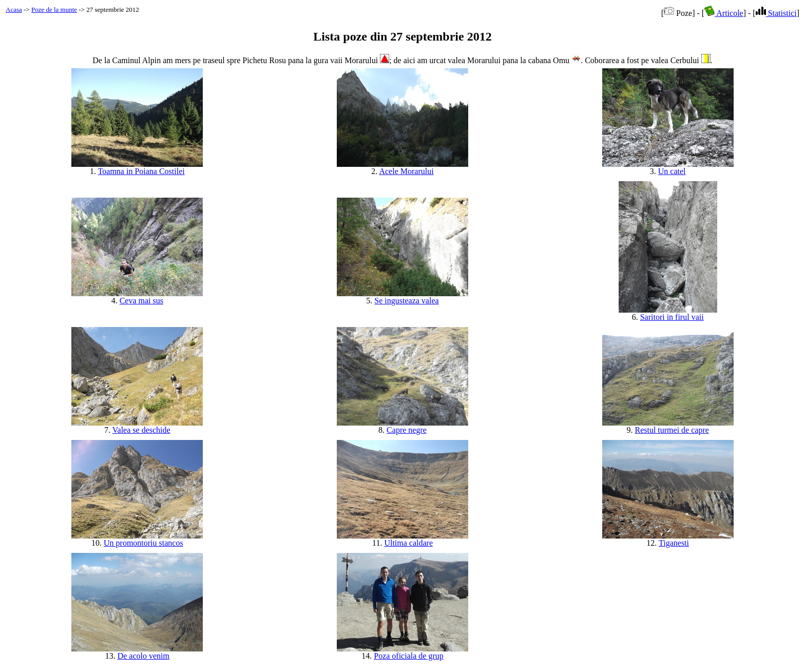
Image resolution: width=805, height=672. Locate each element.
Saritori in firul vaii (672, 317)
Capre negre (407, 430)
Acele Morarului (406, 171)
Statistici (776, 13)
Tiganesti (674, 543)
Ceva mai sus (141, 301)
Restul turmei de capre (672, 430)
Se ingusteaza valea (406, 301)
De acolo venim (143, 656)
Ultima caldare (408, 543)
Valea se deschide (141, 430)
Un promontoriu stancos (143, 543)
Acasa (14, 9)
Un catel (672, 171)
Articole (724, 13)
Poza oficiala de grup (409, 656)
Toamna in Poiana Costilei (141, 171)
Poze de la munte (54, 9)
